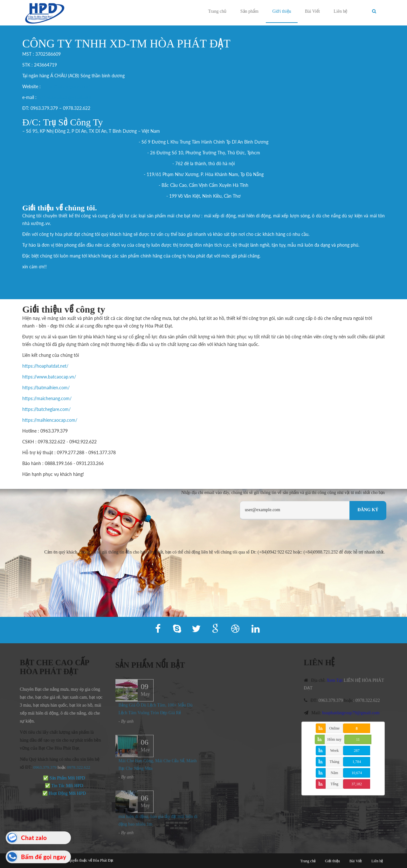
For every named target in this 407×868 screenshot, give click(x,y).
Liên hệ (340, 11)
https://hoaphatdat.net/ (45, 366)
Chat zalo (34, 838)
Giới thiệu (282, 11)
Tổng (335, 784)
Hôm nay (335, 739)
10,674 (357, 773)
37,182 (357, 784)
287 (357, 751)
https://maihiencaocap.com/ (50, 420)
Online (334, 728)
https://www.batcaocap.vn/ (49, 377)
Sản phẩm (249, 11)
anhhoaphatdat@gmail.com (65, 97)
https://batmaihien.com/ (46, 388)
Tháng (334, 762)
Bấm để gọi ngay (44, 857)
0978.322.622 (371, 700)
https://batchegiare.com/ (66, 86)
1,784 (357, 762)
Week (334, 751)
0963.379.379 (42, 767)
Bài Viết (312, 11)
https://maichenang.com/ (47, 398)
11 (358, 739)
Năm (334, 773)
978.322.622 (77, 767)
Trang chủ (217, 11)
